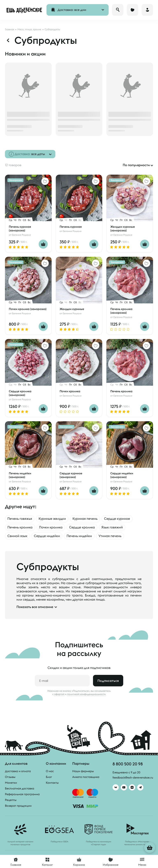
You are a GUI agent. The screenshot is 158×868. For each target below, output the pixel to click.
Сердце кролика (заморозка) (20, 393)
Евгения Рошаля (21, 235)
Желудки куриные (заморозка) (123, 229)
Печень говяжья (20, 519)
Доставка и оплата (18, 771)
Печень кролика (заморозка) (121, 311)
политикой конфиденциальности (86, 694)
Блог (49, 777)
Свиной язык (17, 536)
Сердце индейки (47, 536)
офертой (59, 694)
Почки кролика (70, 391)
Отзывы (10, 777)
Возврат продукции (18, 806)
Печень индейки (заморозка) (20, 475)
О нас (50, 771)
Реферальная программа (22, 794)
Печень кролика (121, 391)
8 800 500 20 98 (128, 764)
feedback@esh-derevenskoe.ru (133, 777)
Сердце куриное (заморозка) (71, 475)
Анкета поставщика (86, 777)
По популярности (136, 165)
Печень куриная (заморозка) (20, 229)
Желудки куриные (72, 309)
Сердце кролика (82, 527)
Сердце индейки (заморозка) (122, 475)
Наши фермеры (83, 771)
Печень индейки (79, 536)
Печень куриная (71, 227)
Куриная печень (85, 519)
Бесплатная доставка (20, 788)
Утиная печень (110, 536)
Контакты (52, 783)
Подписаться (108, 681)
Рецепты (11, 800)
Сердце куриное (117, 519)
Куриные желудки (52, 519)
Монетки (11, 783)
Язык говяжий (112, 527)
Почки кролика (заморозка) (28, 309)
